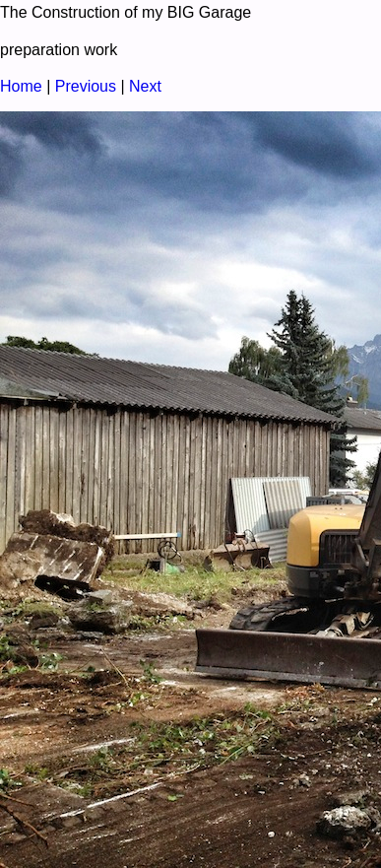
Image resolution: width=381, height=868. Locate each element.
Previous (86, 86)
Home (21, 86)
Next (145, 86)
